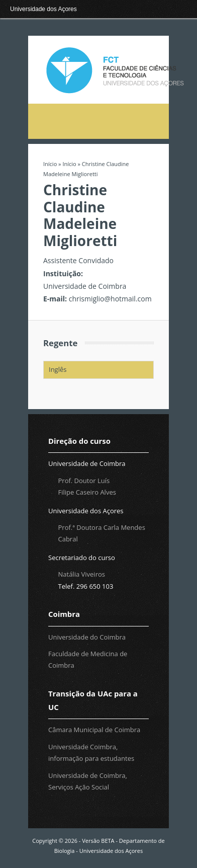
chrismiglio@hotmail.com (110, 299)
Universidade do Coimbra (87, 637)
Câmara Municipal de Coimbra (94, 730)
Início (50, 164)
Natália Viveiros (82, 574)
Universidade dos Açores (43, 9)
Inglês (58, 369)
